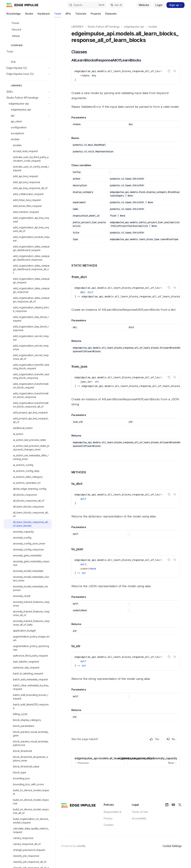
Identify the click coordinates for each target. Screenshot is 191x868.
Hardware (44, 15)
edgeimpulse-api (134, 27)
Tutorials (81, 15)
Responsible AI (113, 812)
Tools (58, 15)
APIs (68, 15)
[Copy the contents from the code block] (169, 71)
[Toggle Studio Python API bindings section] (28, 98)
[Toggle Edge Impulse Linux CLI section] (28, 74)
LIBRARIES (77, 27)
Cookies (109, 825)
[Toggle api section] (28, 116)
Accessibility (139, 818)
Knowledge (14, 15)
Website (144, 5)
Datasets (111, 15)
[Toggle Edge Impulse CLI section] (28, 68)
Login (159, 5)
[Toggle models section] (28, 139)
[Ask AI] (175, 71)
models (153, 27)
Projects (96, 15)
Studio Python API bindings (104, 27)
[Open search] (87, 5)
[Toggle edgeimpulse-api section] (28, 104)
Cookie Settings (172, 846)
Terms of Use (140, 812)
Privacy (108, 818)
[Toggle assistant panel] (116, 5)
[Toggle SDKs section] (28, 92)
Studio (29, 15)
